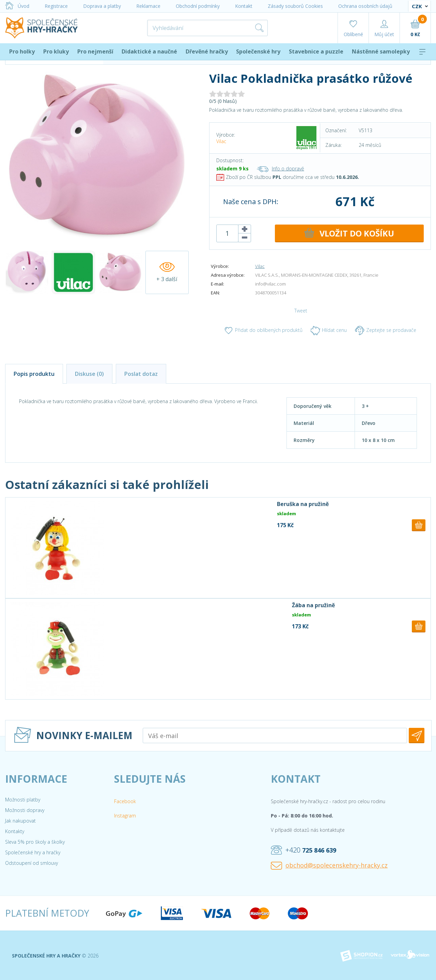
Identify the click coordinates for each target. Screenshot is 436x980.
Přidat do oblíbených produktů (263, 331)
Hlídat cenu (329, 331)
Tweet (301, 311)
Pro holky (22, 51)
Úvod (17, 6)
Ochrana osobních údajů (365, 6)
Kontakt (244, 6)
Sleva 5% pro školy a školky (35, 842)
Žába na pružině (313, 605)
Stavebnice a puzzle (316, 51)
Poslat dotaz (141, 374)
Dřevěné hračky (207, 51)
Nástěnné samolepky (381, 51)
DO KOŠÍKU (348, 233)
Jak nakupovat (20, 821)
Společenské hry (258, 51)
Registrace (56, 6)
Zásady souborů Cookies (295, 6)
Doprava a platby (102, 6)
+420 (303, 850)
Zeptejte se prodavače (386, 331)
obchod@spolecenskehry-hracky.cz (329, 866)
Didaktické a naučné (149, 51)
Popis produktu (34, 374)
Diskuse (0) (89, 374)
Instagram (125, 816)
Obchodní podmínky (198, 6)
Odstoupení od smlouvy (32, 863)
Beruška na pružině (303, 504)
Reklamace (148, 6)
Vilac (221, 141)
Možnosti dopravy (25, 810)
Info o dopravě (281, 169)
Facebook (125, 801)
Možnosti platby (23, 800)
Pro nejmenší (95, 51)
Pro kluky (56, 51)
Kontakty (15, 831)
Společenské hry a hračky (33, 852)
